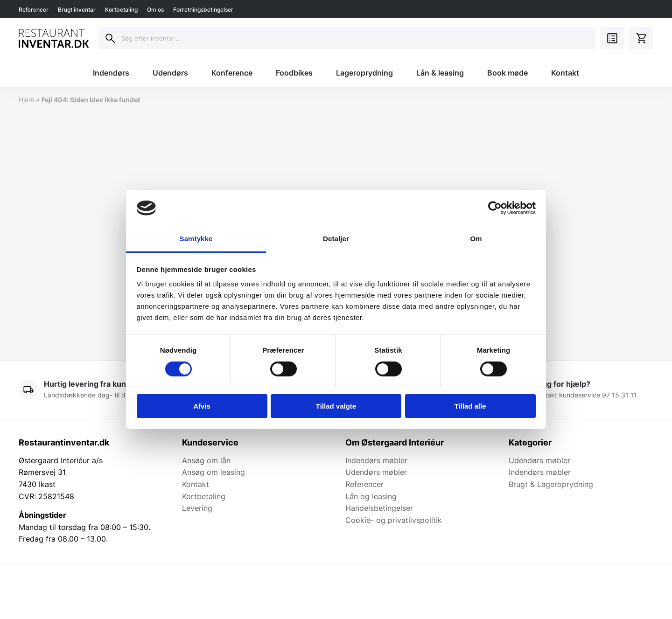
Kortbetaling (121, 10)
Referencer (34, 10)
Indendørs (111, 73)
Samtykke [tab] (196, 239)
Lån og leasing (371, 496)
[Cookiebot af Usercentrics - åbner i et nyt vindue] (495, 208)
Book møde (507, 73)
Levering (197, 508)
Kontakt (565, 73)
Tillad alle (470, 406)
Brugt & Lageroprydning (551, 484)
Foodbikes (294, 73)
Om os (155, 10)
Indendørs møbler (376, 460)
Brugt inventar (77, 10)
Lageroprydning (364, 73)
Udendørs (170, 73)
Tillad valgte (336, 406)
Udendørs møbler (376, 472)
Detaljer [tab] (336, 239)
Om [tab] (476, 239)
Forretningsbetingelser (203, 10)
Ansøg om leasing (213, 472)
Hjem (26, 100)
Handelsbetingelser (379, 508)
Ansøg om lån (206, 460)
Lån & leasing (440, 73)
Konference (232, 73)
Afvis (202, 406)
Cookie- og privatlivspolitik (394, 520)
